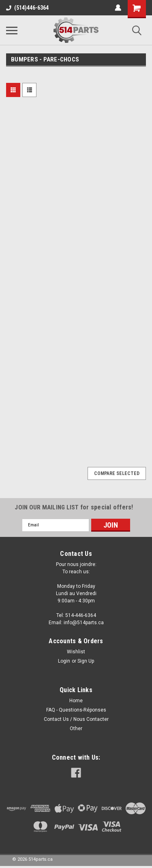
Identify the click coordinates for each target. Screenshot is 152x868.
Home (76, 701)
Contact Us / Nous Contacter (76, 719)
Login (64, 661)
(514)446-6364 (27, 8)
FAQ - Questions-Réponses (76, 710)
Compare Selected (117, 473)
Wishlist (76, 652)
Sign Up (86, 661)
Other (76, 729)
